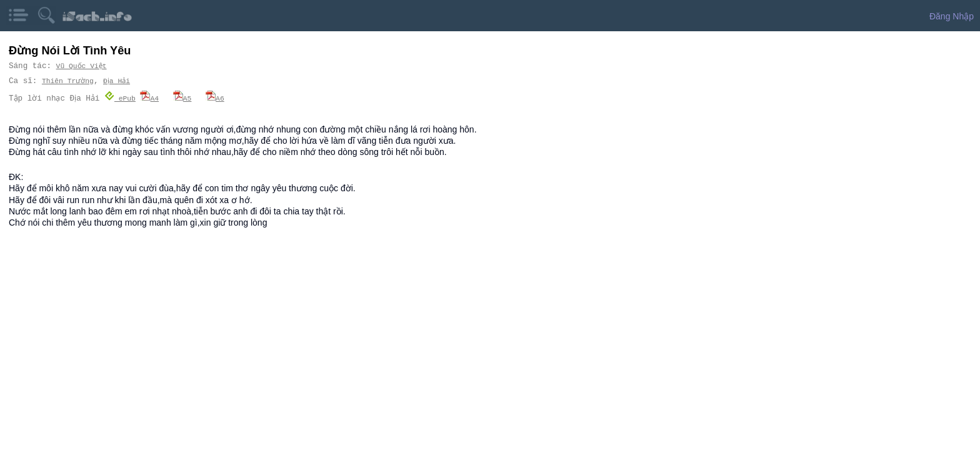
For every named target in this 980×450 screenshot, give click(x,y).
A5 (186, 98)
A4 (153, 98)
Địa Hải (117, 81)
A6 (219, 98)
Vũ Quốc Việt (82, 66)
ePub (124, 98)
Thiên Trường (67, 81)
